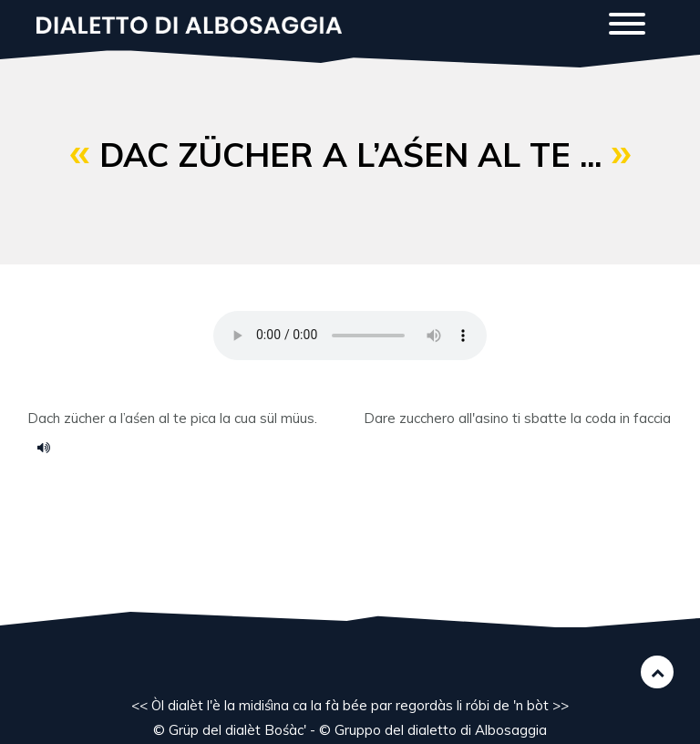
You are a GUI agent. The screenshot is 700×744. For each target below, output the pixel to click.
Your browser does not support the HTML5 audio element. (350, 336)
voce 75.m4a (50, 447)
